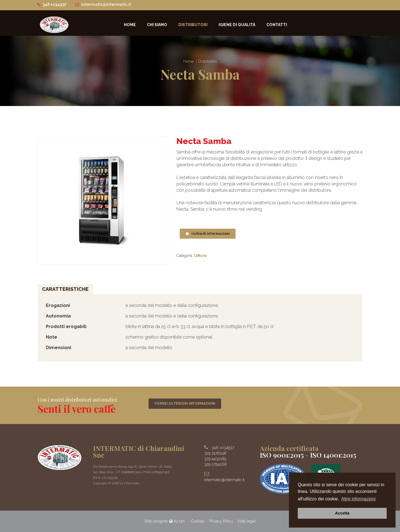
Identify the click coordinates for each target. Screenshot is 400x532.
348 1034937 (55, 4)
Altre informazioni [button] (359, 499)
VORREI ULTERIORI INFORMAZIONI (185, 404)
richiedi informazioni (208, 234)
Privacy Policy (221, 521)
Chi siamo (157, 25)
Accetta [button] (342, 513)
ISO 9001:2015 (282, 455)
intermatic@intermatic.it (106, 4)
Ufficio (201, 256)
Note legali (247, 521)
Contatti (277, 25)
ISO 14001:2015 (333, 455)
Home (130, 25)
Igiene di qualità (237, 25)
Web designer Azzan (165, 521)
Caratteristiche (65, 289)
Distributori (193, 25)
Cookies (198, 521)
